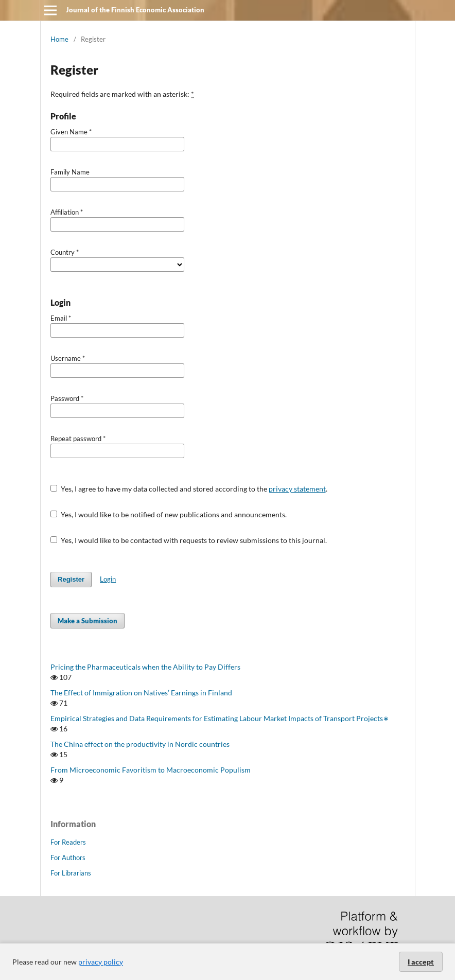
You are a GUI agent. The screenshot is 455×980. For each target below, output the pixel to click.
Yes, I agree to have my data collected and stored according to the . (189, 489)
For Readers (68, 842)
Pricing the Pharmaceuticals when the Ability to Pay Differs (145, 667)
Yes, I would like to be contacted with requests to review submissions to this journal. (189, 540)
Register (71, 579)
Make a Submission (87, 621)
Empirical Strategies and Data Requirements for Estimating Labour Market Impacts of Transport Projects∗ (220, 718)
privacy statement (297, 489)
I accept (421, 962)
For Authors (68, 857)
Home (59, 39)
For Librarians (71, 873)
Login (108, 579)
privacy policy (101, 962)
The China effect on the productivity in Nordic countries (140, 744)
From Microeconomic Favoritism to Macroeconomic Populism (151, 770)
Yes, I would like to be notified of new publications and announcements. (169, 514)
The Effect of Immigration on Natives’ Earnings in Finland (141, 693)
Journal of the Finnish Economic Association (135, 10)
